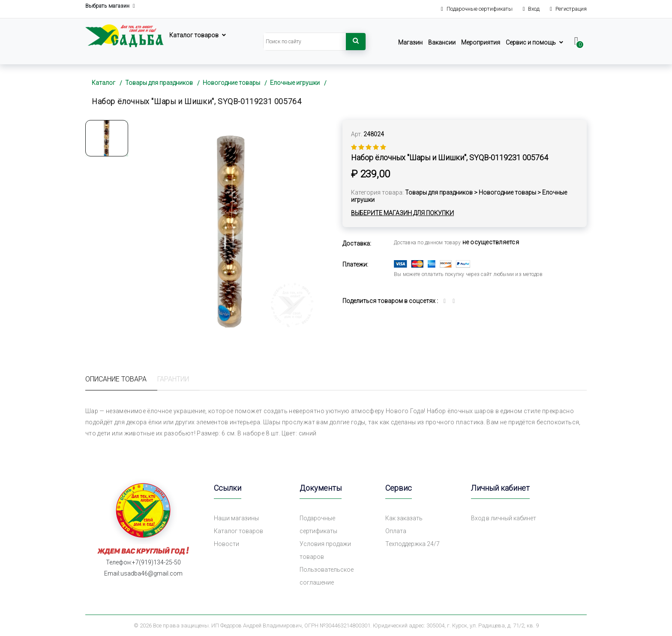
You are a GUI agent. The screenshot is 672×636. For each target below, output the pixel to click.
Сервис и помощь (531, 42)
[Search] (305, 42)
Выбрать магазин (110, 6)
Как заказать (404, 518)
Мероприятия (481, 42)
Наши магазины (236, 518)
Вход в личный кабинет (504, 518)
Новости (226, 544)
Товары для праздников (159, 83)
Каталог (103, 83)
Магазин (410, 42)
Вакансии (442, 42)
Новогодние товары (231, 83)
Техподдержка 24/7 (412, 544)
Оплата (396, 531)
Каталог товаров (194, 35)
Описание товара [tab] (116, 379)
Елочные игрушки (295, 83)
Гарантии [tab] (173, 379)
